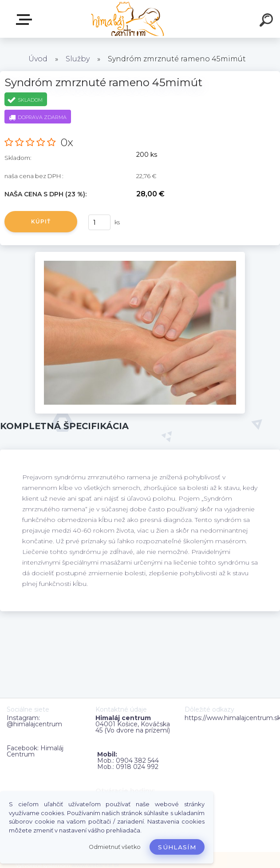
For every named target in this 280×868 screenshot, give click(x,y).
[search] (268, 21)
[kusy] (99, 222)
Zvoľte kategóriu (26, 20)
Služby (78, 59)
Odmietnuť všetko (115, 847)
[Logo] (127, 19)
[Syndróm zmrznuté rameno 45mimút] (140, 255)
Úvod (38, 59)
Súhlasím (177, 847)
